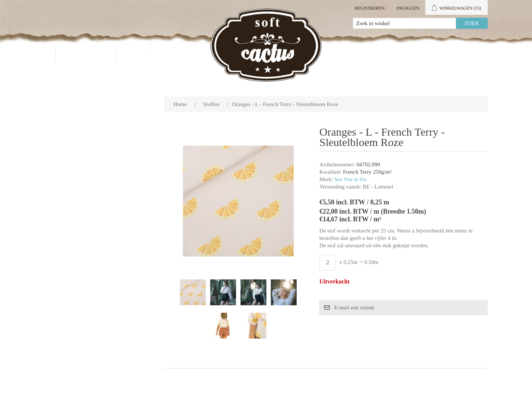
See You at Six (351, 179)
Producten (115, 45)
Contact (86, 56)
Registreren (370, 8)
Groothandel (192, 45)
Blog (139, 56)
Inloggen (408, 8)
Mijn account (413, 45)
